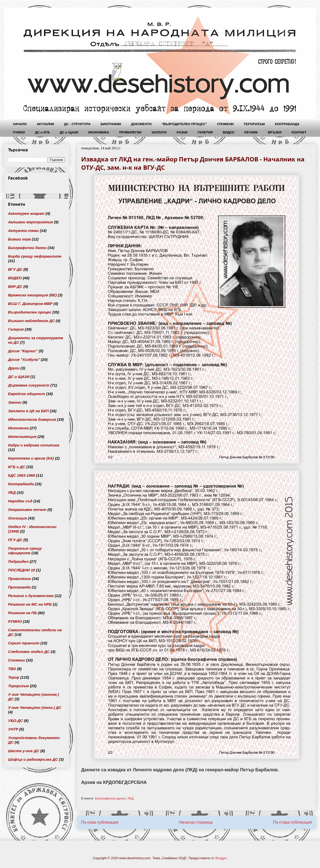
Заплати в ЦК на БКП (28, 411)
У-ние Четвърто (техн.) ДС (35, 707)
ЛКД (131, 798)
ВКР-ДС (15, 286)
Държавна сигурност (29, 385)
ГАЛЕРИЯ (205, 132)
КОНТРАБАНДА (287, 124)
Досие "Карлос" (23, 351)
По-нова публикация (100, 822)
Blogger (221, 858)
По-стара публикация (292, 822)
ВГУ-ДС (15, 269)
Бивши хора (19, 239)
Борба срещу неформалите (35, 256)
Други (14, 368)
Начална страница (196, 822)
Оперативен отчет (27, 510)
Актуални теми (23, 231)
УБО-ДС (15, 721)
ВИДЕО (229, 132)
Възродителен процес (30, 312)
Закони (15, 402)
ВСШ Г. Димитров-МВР (30, 304)
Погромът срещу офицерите (25, 551)
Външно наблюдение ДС (31, 321)
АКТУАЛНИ (45, 124)
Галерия (16, 329)
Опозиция (18, 518)
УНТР (13, 729)
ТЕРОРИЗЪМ (254, 124)
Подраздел (18, 561)
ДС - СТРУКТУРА (77, 124)
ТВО (12, 669)
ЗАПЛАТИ (159, 132)
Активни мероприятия (30, 222)
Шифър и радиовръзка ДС (33, 759)
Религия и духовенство (31, 596)
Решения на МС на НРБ (30, 604)
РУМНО (19, 132)
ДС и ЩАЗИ (69, 132)
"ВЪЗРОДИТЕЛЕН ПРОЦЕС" (184, 124)
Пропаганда (19, 587)
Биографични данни (110, 798)
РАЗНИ (182, 132)
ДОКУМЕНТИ (141, 124)
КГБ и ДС (17, 467)
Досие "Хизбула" (24, 359)
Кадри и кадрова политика (34, 445)
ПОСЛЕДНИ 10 (22, 570)
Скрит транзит (24, 643)
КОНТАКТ (299, 132)
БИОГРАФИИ (111, 124)
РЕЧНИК (251, 132)
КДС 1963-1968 (22, 475)
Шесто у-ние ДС (24, 751)
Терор (14, 677)
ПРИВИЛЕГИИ (130, 132)
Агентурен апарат (26, 213)
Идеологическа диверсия (32, 419)
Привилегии (20, 579)
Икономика (18, 428)
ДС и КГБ (42, 132)
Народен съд (20, 501)
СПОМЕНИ (225, 124)
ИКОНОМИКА (99, 132)
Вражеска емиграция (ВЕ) (32, 295)
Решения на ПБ (22, 613)
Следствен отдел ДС (29, 652)
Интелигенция (22, 437)
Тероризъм (18, 686)
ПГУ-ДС (15, 540)
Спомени (17, 660)
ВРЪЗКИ (275, 132)
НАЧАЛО (20, 124)
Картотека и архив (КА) (31, 458)
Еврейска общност (27, 394)
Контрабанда (21, 484)
